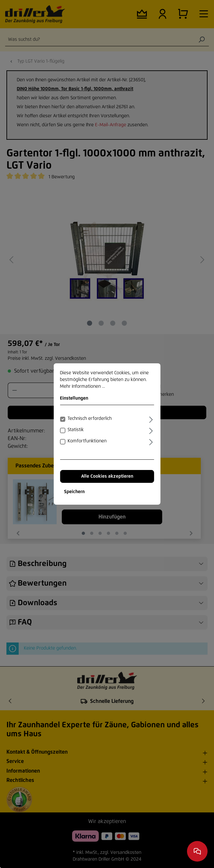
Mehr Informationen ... (82, 386)
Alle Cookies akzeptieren (107, 476)
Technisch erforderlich (90, 419)
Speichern (74, 492)
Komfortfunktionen (87, 441)
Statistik (76, 430)
